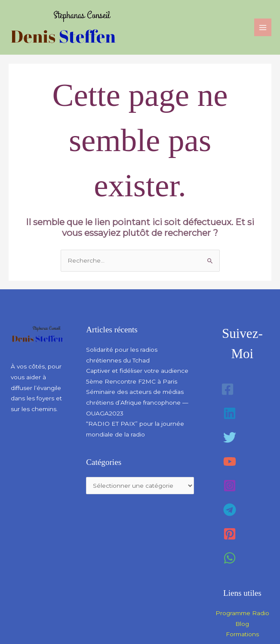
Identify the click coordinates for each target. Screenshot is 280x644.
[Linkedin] (230, 413)
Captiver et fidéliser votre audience (137, 371)
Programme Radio (242, 613)
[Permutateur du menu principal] (263, 27)
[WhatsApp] (230, 558)
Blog (242, 624)
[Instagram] (230, 486)
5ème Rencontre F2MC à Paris (132, 381)
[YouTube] (230, 461)
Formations (242, 634)
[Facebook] (228, 389)
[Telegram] (230, 510)
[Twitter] (230, 437)
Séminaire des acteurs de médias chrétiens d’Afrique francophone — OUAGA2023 (137, 402)
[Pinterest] (230, 534)
